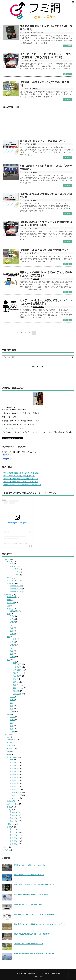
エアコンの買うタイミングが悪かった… (42, 141)
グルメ (35, 172)
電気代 (9, 827)
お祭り (9, 600)
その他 (12, 616)
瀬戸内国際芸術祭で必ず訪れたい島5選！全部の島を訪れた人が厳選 (34, 954)
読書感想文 (11, 584)
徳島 (8, 614)
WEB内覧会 (11, 739)
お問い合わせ (56, 973)
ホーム (19, 973)
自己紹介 (7, 850)
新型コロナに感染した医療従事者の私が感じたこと (22, 485)
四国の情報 (8, 595)
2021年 (34, 61)
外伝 (12, 759)
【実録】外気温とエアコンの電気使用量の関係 (28, 904)
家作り (6, 735)
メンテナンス (12, 745)
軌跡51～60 (14, 777)
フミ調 (40, 976)
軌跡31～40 (14, 771)
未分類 (6, 847)
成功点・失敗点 (12, 804)
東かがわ (17, 682)
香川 (8, 660)
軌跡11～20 (14, 765)
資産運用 (13, 567)
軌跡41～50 (14, 774)
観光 (12, 631)
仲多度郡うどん (19, 670)
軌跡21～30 (14, 768)
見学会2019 (14, 818)
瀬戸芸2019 (14, 611)
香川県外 (17, 691)
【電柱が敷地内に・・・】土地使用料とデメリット (29, 875)
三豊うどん (17, 664)
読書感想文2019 (16, 586)
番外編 (9, 807)
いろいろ (7, 559)
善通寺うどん (18, 673)
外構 (8, 751)
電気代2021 (36, 89)
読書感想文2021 (38, 33)
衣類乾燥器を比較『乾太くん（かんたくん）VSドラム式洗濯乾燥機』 (34, 914)
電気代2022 (14, 844)
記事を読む (67, 46)
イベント (13, 639)
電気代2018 (14, 832)
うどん (12, 662)
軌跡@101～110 (16, 792)
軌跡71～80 (14, 783)
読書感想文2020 (16, 589)
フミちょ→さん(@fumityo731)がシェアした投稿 (19, 543)
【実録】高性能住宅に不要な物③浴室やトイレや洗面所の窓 (32, 934)
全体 (8, 606)
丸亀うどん (17, 667)
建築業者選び (12, 801)
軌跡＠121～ (15, 798)
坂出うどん (17, 676)
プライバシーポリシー (43, 973)
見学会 (9, 810)
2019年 (16, 569)
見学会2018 (14, 815)
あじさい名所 (12, 597)
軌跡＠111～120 (16, 795)
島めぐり (10, 609)
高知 (8, 715)
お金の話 (36, 279)
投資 (12, 564)
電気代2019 (14, 835)
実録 (34, 144)
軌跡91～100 (15, 789)
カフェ (12, 619)
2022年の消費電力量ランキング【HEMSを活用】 (22, 473)
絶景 (12, 628)
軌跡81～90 (14, 786)
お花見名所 (11, 603)
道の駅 (12, 634)
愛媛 (8, 637)
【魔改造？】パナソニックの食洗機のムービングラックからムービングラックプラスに (40, 924)
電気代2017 (14, 829)
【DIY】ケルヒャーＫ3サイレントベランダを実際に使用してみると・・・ (36, 885)
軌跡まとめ (11, 824)
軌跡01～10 (14, 762)
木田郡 (16, 679)
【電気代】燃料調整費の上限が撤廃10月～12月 (21, 479)
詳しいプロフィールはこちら (12, 428)
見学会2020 (14, 821)
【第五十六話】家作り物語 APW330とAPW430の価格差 (31, 895)
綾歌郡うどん (18, 685)
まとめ (9, 742)
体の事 (9, 578)
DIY (8, 737)
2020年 (16, 572)
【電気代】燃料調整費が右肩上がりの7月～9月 (21, 482)
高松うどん (17, 694)
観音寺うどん (18, 688)
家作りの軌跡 (12, 757)
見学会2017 (14, 812)
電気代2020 (14, 838)
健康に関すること (13, 581)
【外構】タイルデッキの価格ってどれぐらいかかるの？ (30, 865)
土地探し (10, 748)
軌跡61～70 (14, 780)
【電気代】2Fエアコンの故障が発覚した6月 (44, 250)
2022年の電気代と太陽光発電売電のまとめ (19, 476)
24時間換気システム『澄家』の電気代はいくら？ (28, 944)
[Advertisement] (38, 123)
